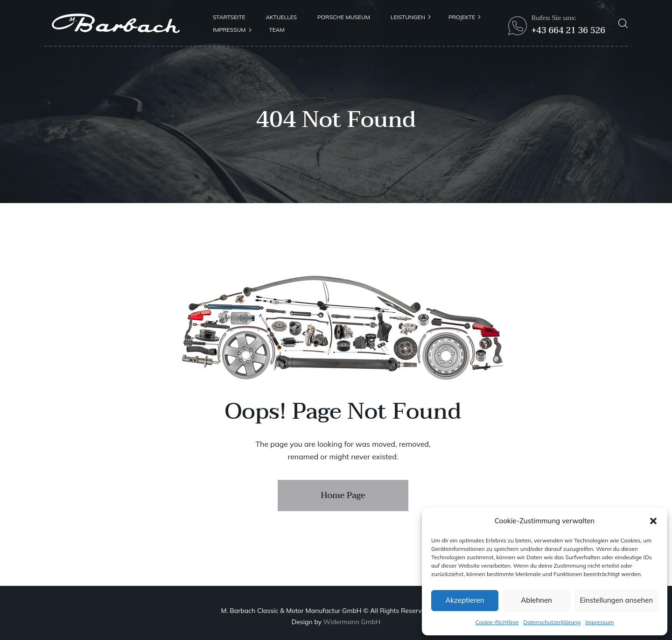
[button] (653, 521)
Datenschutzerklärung (552, 622)
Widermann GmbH (352, 622)
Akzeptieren (465, 600)
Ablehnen (536, 600)
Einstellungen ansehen (616, 600)
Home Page (343, 496)
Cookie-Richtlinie (497, 622)
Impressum (599, 622)
